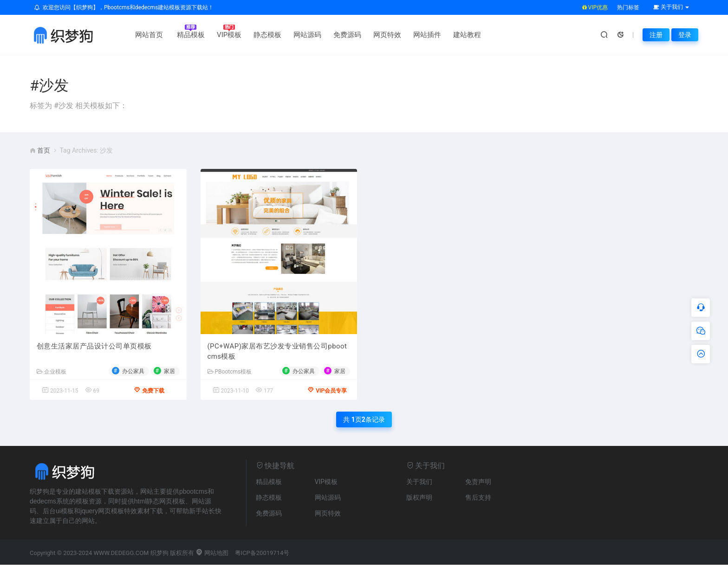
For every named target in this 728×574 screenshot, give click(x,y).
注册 (656, 35)
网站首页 (138, 35)
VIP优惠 (595, 7)
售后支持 (478, 507)
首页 (44, 150)
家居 (169, 373)
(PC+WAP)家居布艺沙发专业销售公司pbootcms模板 (278, 353)
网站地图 (212, 562)
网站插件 (416, 35)
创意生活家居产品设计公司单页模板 (94, 348)
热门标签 (628, 7)
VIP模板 (218, 35)
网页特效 (377, 35)
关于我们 (419, 491)
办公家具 (133, 373)
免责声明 (478, 491)
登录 (685, 35)
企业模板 (52, 374)
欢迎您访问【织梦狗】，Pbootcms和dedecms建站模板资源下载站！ (124, 7)
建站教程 (456, 35)
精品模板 (180, 35)
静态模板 (257, 35)
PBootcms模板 (230, 374)
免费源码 (337, 35)
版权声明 (419, 507)
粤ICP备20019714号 (262, 562)
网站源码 (297, 35)
